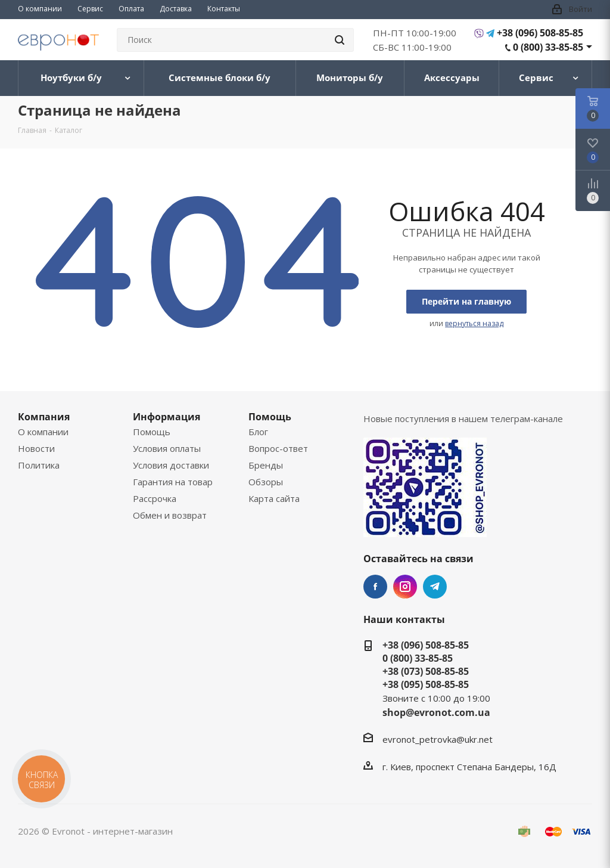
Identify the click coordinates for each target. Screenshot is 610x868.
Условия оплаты (167, 448)
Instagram (405, 587)
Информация (166, 417)
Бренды (266, 465)
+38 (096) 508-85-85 (540, 33)
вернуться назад (474, 323)
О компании (43, 432)
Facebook (375, 587)
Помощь (152, 432)
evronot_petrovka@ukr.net (438, 739)
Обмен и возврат (170, 515)
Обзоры (266, 482)
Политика (39, 465)
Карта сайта (274, 498)
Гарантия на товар (173, 482)
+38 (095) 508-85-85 (426, 684)
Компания (44, 417)
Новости (36, 448)
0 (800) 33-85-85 (548, 47)
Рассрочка (155, 498)
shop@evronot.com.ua (436, 712)
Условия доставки (171, 465)
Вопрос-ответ (278, 448)
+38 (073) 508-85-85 (426, 671)
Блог (258, 432)
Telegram (435, 587)
